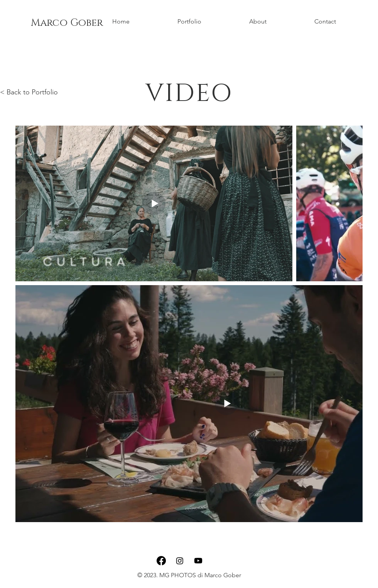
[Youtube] (198, 561)
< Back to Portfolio (29, 92)
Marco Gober (67, 23)
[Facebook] (161, 561)
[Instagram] (180, 561)
